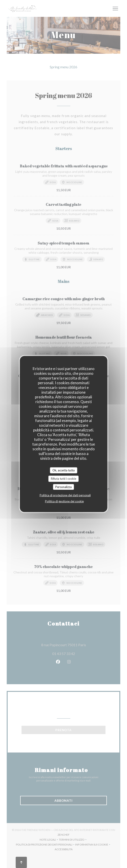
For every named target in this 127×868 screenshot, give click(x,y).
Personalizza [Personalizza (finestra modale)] (63, 487)
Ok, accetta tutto (64, 470)
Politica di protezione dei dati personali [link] (65, 495)
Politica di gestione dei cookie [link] (64, 501)
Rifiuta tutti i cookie (63, 479)
